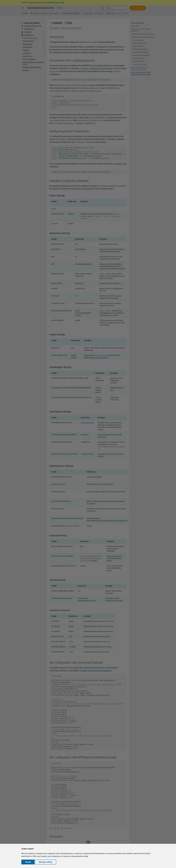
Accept (28, 862)
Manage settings (46, 862)
